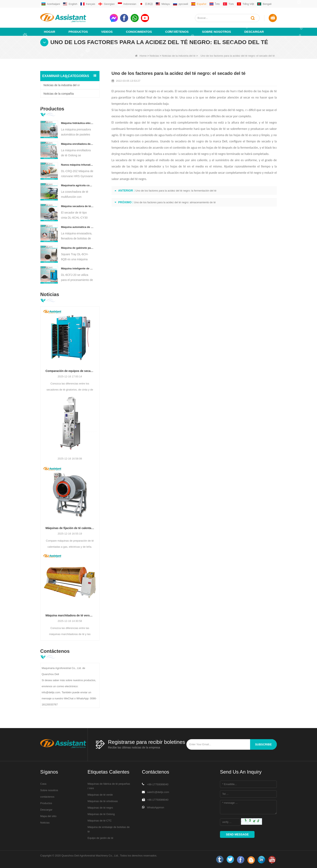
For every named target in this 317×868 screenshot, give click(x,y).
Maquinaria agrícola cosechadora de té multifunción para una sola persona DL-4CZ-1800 (77, 185)
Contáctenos (177, 32)
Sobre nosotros (216, 32)
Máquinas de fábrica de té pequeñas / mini (109, 786)
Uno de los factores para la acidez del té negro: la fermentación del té (176, 191)
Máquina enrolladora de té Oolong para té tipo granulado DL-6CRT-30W (77, 144)
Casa (43, 784)
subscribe (263, 744)
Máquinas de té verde (100, 795)
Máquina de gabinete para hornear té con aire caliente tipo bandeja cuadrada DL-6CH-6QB (77, 248)
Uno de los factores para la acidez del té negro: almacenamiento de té (175, 202)
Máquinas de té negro (100, 808)
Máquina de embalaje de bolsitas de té (109, 829)
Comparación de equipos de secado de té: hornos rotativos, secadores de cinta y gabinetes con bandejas (70, 371)
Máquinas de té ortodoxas (103, 801)
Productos (78, 32)
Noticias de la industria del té (179, 56)
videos (107, 32)
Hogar (50, 32)
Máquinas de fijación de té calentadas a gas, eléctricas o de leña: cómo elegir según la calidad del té (70, 528)
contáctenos (47, 797)
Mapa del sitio (48, 816)
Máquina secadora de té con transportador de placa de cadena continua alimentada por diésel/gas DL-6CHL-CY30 (77, 206)
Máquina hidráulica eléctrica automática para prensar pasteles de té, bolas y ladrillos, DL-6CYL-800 (77, 123)
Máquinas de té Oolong (101, 814)
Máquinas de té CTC (100, 821)
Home (141, 56)
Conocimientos (139, 32)
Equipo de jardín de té (100, 838)
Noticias (154, 56)
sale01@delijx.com (158, 792)
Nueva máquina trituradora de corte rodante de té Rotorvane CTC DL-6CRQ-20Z (77, 165)
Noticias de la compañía (59, 94)
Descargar (254, 32)
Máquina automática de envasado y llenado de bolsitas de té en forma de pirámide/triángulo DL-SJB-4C (77, 227)
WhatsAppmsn (156, 807)
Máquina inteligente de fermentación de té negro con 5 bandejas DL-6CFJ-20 (77, 268)
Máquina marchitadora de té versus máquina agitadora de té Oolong (70, 615)
